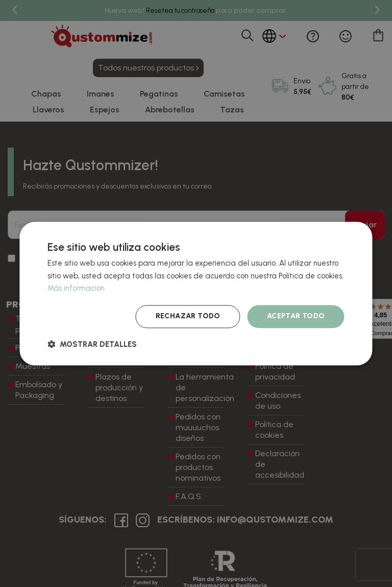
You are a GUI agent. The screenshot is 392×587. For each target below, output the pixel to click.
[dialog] (196, 293)
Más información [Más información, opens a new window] (76, 289)
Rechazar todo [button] (188, 316)
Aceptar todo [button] (296, 316)
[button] (92, 344)
